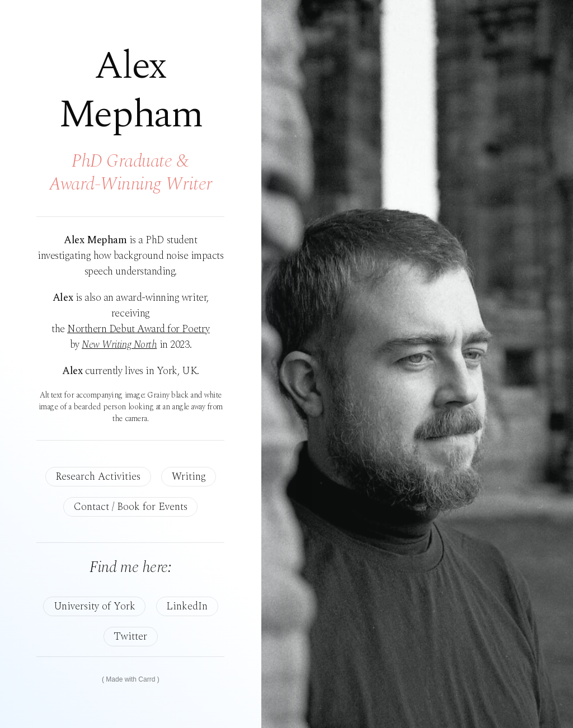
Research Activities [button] (98, 477)
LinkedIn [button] (187, 606)
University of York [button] (95, 606)
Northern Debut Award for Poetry (138, 329)
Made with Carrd (130, 679)
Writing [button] (189, 477)
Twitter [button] (130, 637)
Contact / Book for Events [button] (131, 507)
